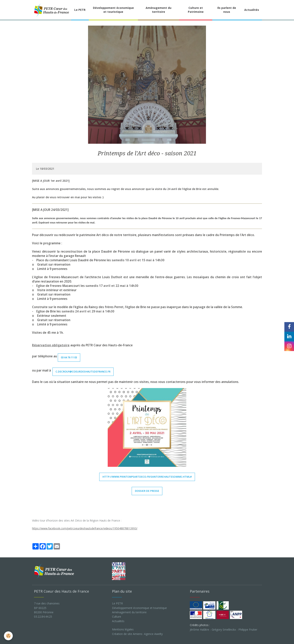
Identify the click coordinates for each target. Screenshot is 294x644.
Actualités (252, 10)
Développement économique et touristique (113, 10)
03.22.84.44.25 (43, 617)
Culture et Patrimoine (196, 10)
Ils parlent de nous (227, 10)
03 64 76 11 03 (69, 357)
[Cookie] (8, 636)
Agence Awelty (153, 634)
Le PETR (80, 10)
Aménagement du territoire (158, 10)
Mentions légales (123, 629)
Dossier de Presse (147, 491)
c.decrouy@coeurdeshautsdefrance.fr (83, 372)
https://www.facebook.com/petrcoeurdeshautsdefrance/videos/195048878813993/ (85, 528)
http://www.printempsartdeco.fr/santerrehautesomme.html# (147, 477)
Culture (117, 617)
